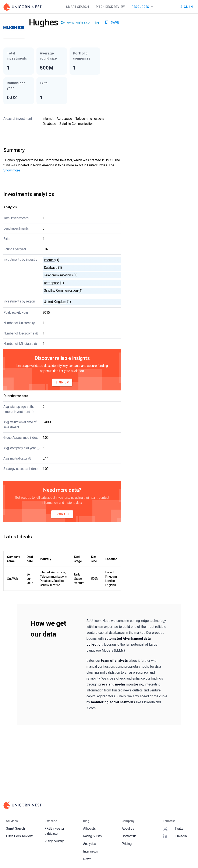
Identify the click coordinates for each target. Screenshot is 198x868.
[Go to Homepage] (22, 7)
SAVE (112, 22)
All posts (89, 828)
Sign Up (62, 382)
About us (128, 828)
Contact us (129, 836)
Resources (143, 7)
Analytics (89, 844)
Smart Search (77, 7)
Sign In (187, 7)
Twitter (174, 829)
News (87, 859)
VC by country (54, 841)
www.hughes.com (79, 22)
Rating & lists (92, 836)
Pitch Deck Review (110, 7)
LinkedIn (175, 836)
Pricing (127, 844)
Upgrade (62, 514)
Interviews (91, 851)
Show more (12, 170)
